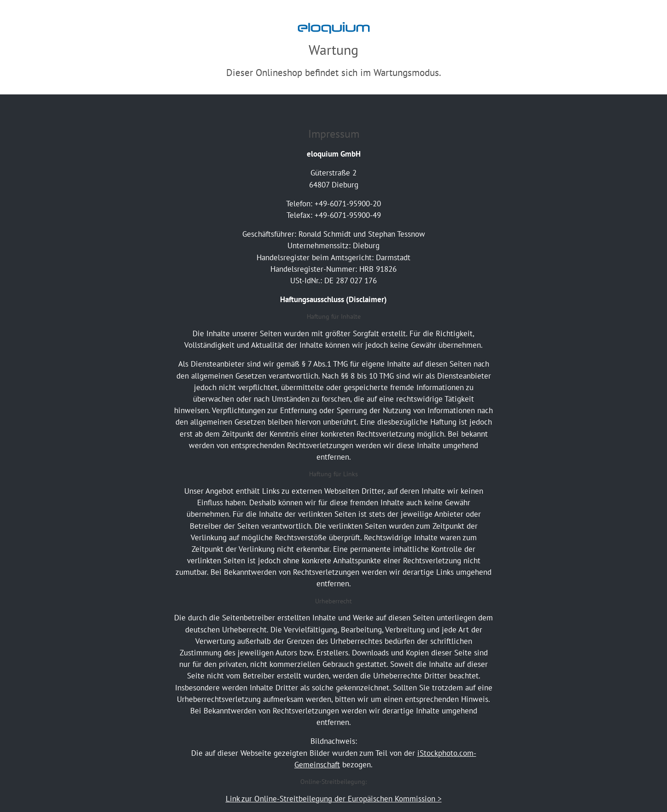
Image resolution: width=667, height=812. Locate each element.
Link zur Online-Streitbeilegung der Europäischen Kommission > (334, 799)
